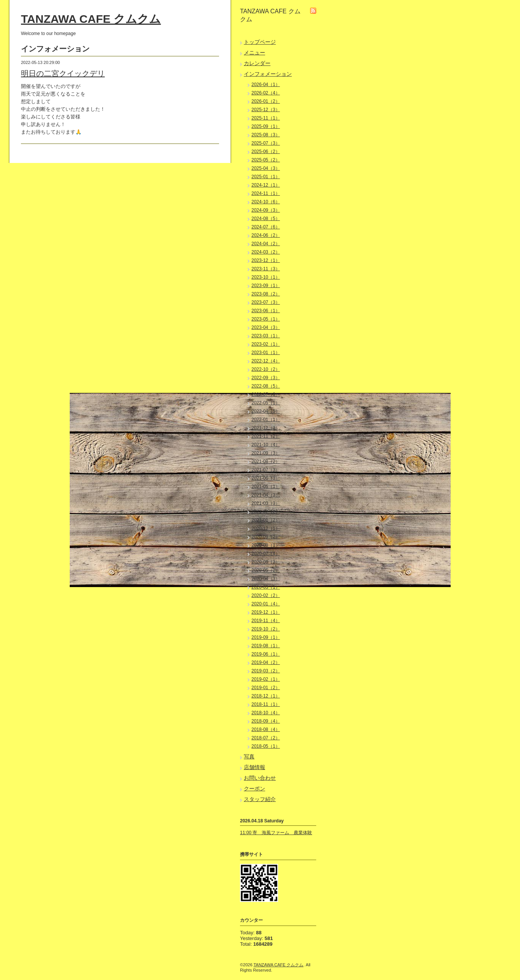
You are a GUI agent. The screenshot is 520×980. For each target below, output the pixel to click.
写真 (249, 757)
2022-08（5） (266, 386)
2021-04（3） (266, 495)
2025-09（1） (266, 126)
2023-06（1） (266, 311)
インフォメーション (268, 74)
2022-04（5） (266, 411)
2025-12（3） (266, 110)
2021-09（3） (266, 453)
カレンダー (257, 63)
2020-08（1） (266, 545)
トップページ (260, 42)
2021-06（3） (266, 478)
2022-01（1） (266, 420)
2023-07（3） (266, 302)
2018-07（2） (266, 738)
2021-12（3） (266, 428)
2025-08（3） (266, 135)
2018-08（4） (266, 729)
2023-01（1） (266, 353)
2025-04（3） (266, 168)
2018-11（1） (266, 704)
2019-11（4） (266, 621)
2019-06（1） (266, 654)
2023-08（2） (266, 294)
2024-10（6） (266, 202)
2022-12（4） (266, 361)
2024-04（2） (266, 244)
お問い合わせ (260, 778)
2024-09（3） (266, 210)
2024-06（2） (266, 235)
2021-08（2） (266, 461)
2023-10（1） (266, 277)
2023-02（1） (266, 344)
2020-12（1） (266, 528)
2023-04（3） (266, 327)
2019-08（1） (266, 646)
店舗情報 (254, 767)
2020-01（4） (266, 604)
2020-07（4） (266, 554)
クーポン (254, 788)
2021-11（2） (266, 436)
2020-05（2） (266, 570)
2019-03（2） (266, 671)
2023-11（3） (266, 269)
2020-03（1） (266, 587)
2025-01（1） (266, 177)
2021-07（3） (266, 470)
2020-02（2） (266, 595)
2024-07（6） (266, 227)
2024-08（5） (266, 219)
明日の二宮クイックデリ (63, 73)
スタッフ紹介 (260, 799)
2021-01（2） (266, 520)
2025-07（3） (266, 143)
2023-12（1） (266, 260)
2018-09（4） (266, 721)
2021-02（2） (266, 512)
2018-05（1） (266, 746)
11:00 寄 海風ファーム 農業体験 (276, 833)
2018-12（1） (266, 696)
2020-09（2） (266, 537)
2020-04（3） (266, 579)
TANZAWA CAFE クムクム (91, 19)
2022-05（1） (266, 403)
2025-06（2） (266, 152)
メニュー (254, 53)
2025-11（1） (266, 118)
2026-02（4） (266, 93)
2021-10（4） (266, 445)
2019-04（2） (266, 662)
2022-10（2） (266, 369)
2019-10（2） (266, 629)
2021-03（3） (266, 503)
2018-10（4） (266, 713)
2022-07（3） (266, 394)
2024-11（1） (266, 193)
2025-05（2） (266, 160)
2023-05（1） (266, 319)
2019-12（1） (266, 612)
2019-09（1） (266, 637)
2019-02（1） (266, 679)
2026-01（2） (266, 101)
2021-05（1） (266, 487)
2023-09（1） (266, 286)
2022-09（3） (266, 378)
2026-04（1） (266, 85)
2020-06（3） (266, 562)
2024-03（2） (266, 252)
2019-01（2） (266, 688)
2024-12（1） (266, 185)
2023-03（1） (266, 336)
